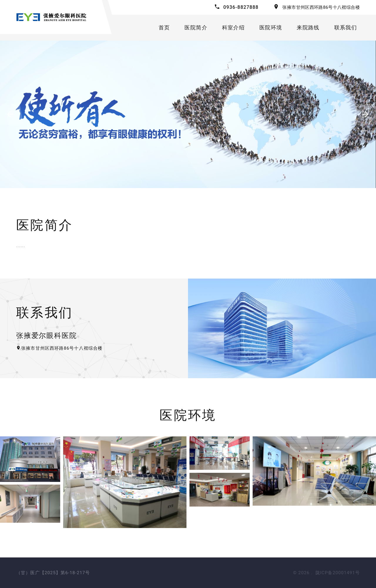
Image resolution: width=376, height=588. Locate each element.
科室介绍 (233, 27)
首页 (164, 27)
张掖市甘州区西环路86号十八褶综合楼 (321, 7)
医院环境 (271, 27)
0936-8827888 (241, 7)
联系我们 (346, 27)
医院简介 (196, 27)
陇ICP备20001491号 (338, 573)
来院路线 (308, 27)
